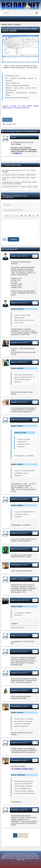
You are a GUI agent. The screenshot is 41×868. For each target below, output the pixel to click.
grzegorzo (14, 691)
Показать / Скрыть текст (24, 769)
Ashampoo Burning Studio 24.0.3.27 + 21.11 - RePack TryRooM (19, 171)
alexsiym (14, 343)
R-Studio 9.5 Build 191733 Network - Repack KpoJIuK (20, 175)
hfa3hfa (13, 533)
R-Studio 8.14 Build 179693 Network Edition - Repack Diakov (19, 179)
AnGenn (14, 256)
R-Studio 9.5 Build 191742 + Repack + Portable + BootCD (21, 187)
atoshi (13, 362)
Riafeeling (14, 810)
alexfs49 (14, 402)
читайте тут (17, 153)
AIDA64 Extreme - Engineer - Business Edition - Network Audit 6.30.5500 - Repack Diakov (20, 183)
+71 (7, 120)
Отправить (13, 239)
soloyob (13, 673)
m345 (13, 420)
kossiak (13, 743)
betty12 (13, 636)
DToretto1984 (15, 565)
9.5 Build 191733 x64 (21, 108)
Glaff (12, 549)
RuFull (13, 600)
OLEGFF (14, 579)
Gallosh (13, 499)
